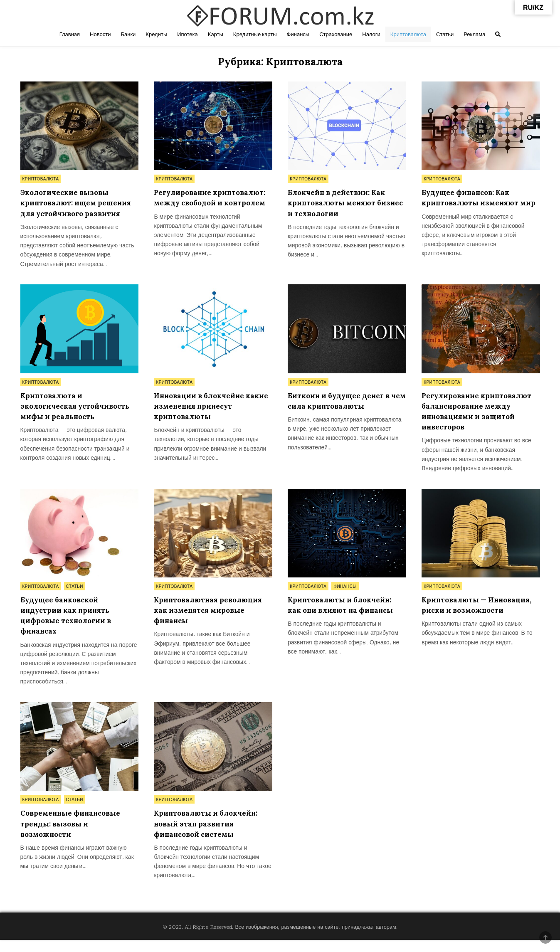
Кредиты (156, 34)
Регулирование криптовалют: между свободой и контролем (200, 203)
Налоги (371, 34)
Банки (128, 34)
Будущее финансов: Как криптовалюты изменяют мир (474, 203)
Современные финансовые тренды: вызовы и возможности (74, 835)
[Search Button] (498, 34)
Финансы (298, 34)
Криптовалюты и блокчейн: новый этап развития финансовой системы (210, 835)
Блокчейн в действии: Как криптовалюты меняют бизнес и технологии (341, 203)
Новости (100, 34)
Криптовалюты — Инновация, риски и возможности (462, 621)
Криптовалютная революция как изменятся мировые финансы (212, 621)
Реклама (474, 34)
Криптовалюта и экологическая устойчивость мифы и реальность (79, 417)
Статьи (445, 34)
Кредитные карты (255, 34)
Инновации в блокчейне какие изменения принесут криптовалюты (209, 417)
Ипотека (187, 34)
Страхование (336, 34)
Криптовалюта (408, 34)
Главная (70, 34)
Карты (216, 34)
